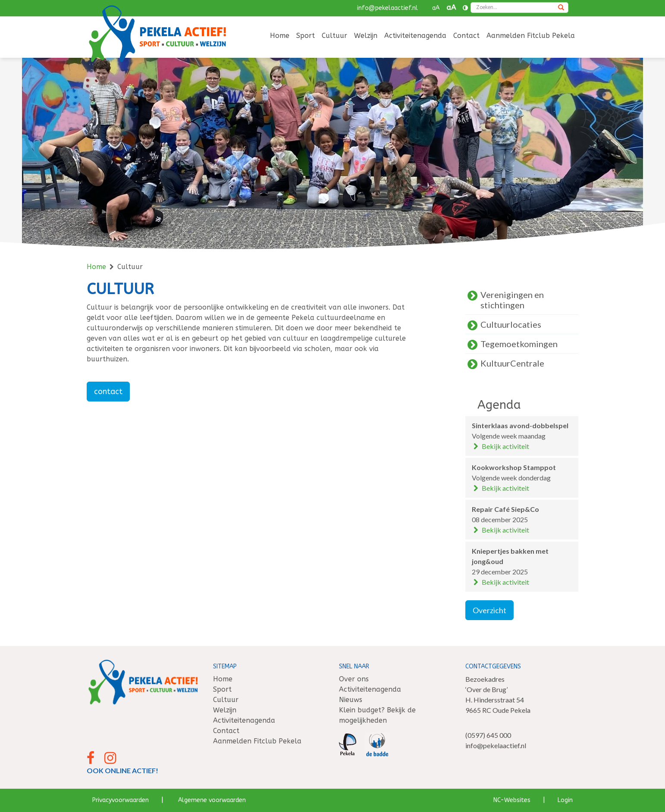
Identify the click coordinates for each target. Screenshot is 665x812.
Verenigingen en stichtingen (512, 300)
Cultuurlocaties (511, 324)
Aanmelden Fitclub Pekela (531, 36)
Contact (466, 36)
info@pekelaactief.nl (387, 8)
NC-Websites (512, 800)
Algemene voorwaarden (212, 800)
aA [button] (436, 8)
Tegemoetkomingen (519, 344)
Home (280, 36)
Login (565, 800)
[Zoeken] (561, 8)
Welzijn (366, 36)
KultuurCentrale (512, 363)
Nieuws (351, 700)
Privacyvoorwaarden (121, 800)
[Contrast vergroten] (465, 8)
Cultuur (334, 36)
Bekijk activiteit (501, 446)
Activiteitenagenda (415, 36)
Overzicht (489, 610)
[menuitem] (280, 36)
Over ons (354, 679)
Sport (306, 36)
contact (108, 392)
